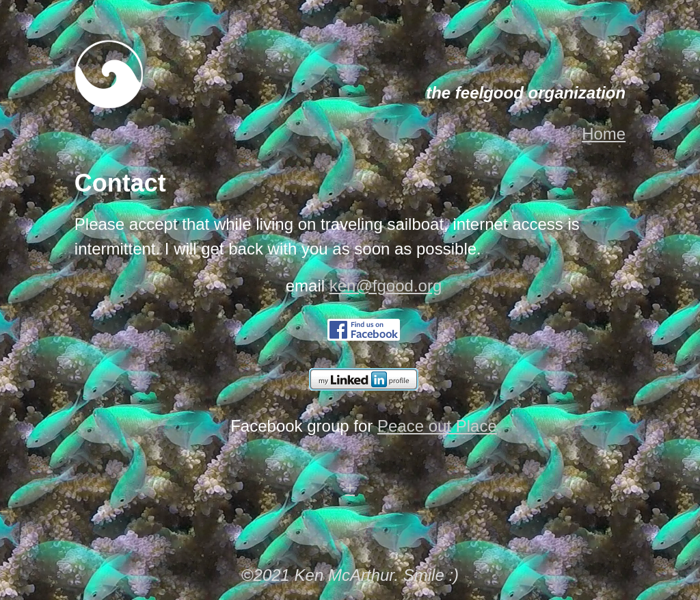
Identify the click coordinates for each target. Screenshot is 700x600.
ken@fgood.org (386, 286)
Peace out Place (437, 426)
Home (604, 134)
